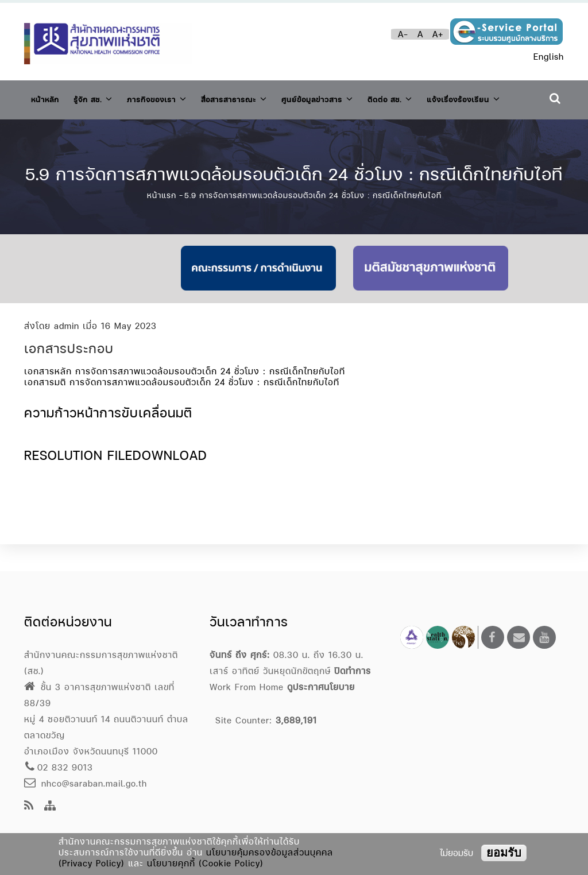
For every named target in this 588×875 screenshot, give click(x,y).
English (549, 57)
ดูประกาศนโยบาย (321, 687)
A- (403, 34)
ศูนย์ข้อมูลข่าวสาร (356, 97)
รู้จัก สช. (102, 97)
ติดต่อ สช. (438, 97)
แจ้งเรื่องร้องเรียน (74, 129)
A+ (438, 34)
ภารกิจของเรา (174, 97)
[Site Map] (50, 806)
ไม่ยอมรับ (457, 853)
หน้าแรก (162, 222)
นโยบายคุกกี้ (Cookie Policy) (205, 863)
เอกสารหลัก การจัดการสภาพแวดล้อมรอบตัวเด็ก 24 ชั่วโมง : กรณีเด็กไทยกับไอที (185, 398)
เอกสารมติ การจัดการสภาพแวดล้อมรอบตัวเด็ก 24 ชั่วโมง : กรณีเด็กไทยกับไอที (182, 409)
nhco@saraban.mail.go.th (86, 783)
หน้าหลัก (48, 97)
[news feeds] (29, 806)
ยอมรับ (504, 853)
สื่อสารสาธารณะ (262, 97)
